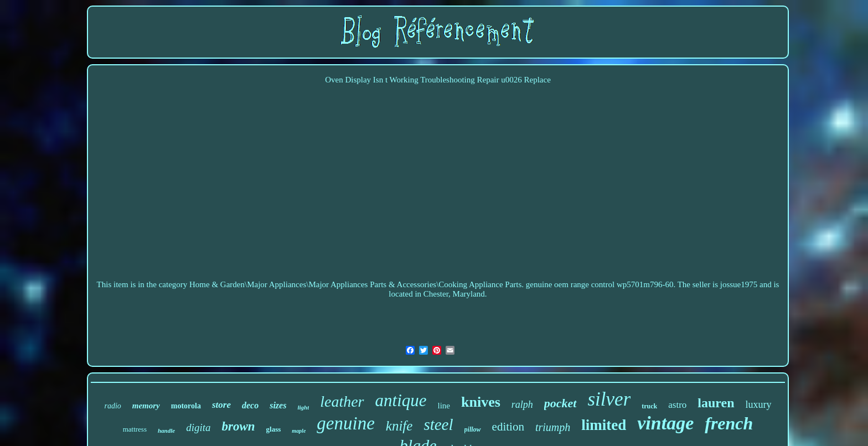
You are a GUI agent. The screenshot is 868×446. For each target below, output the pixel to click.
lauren (716, 403)
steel (438, 424)
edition (508, 427)
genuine (345, 423)
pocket (560, 403)
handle (166, 431)
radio (112, 406)
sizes (278, 405)
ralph (522, 404)
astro (677, 405)
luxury (759, 404)
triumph (553, 427)
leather (342, 401)
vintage (665, 423)
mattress (135, 429)
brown (239, 426)
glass (274, 429)
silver (609, 399)
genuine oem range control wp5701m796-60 (600, 284)
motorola (186, 406)
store (221, 405)
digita (198, 427)
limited (604, 425)
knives (481, 402)
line (444, 406)
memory (146, 406)
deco (250, 405)
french (729, 423)
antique (401, 400)
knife (399, 426)
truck (649, 406)
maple (299, 431)
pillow (473, 429)
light (303, 407)
